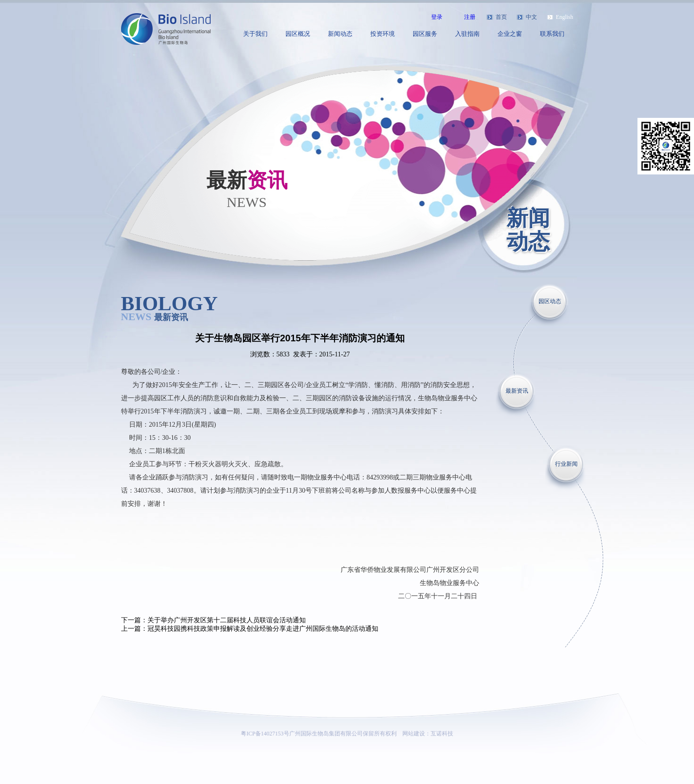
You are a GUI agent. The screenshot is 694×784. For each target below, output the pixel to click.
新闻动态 (340, 34)
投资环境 (383, 34)
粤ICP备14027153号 (265, 734)
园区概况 (298, 34)
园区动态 (550, 301)
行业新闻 (566, 464)
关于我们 (255, 34)
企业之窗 (510, 34)
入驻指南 (467, 34)
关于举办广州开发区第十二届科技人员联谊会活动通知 (227, 620)
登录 (437, 17)
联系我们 (552, 34)
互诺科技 (442, 734)
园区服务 (425, 34)
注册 (470, 17)
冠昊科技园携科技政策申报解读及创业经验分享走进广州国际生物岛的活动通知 (263, 629)
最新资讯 (517, 391)
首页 (501, 17)
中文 (531, 17)
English (565, 17)
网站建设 (414, 734)
